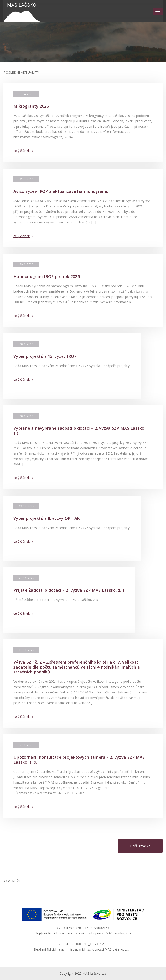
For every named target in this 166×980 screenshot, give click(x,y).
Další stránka (140, 846)
